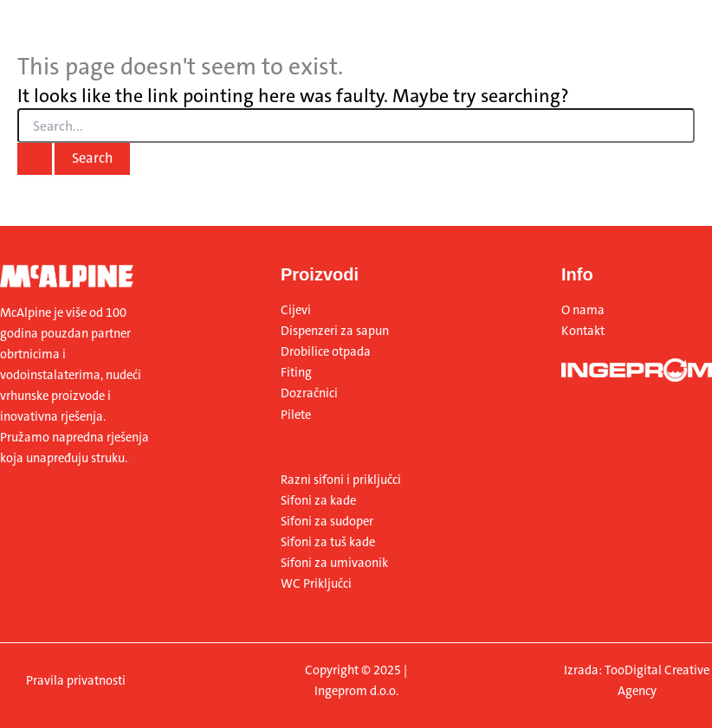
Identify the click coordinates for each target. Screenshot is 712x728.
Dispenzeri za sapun (335, 331)
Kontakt (583, 331)
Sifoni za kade (318, 501)
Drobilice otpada (326, 352)
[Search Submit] (35, 158)
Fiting (296, 373)
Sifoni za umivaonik (334, 563)
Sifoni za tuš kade (328, 542)
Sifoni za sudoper (327, 522)
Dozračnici (309, 393)
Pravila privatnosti (76, 681)
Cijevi (296, 310)
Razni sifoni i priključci (341, 480)
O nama (583, 310)
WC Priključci (316, 584)
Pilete (296, 415)
